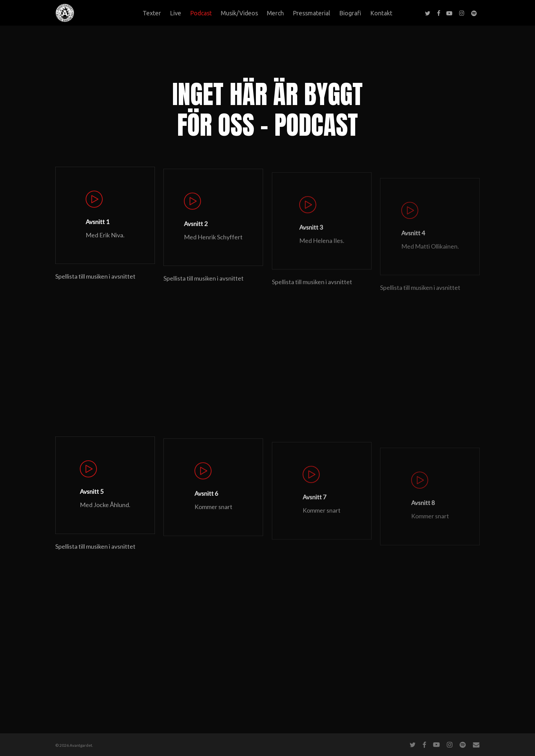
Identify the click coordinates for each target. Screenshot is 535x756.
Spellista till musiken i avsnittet (95, 289)
